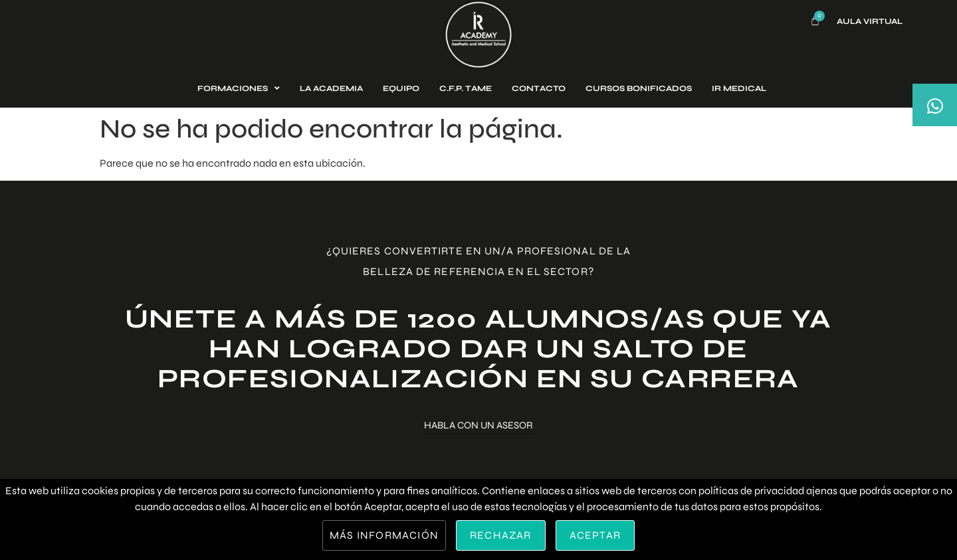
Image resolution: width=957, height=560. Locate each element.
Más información (384, 535)
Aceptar (595, 535)
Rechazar (501, 535)
